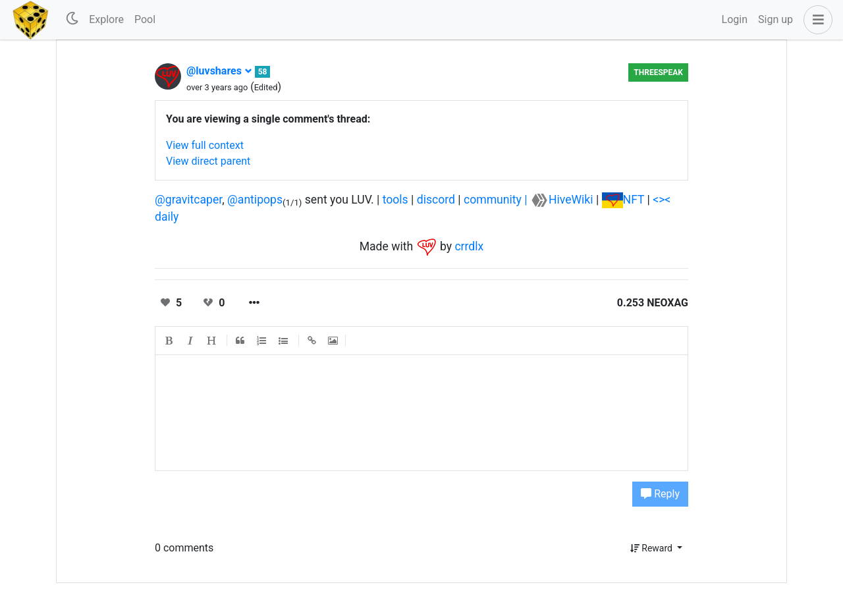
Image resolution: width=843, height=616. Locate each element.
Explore (106, 19)
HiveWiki (571, 200)
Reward (653, 548)
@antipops (255, 200)
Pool (145, 19)
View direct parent (208, 161)
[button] (815, 20)
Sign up (775, 19)
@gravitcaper (188, 200)
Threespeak (658, 72)
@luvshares (219, 71)
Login (735, 19)
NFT (634, 200)
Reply (660, 494)
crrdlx (469, 246)
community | (497, 200)
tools (395, 200)
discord (436, 200)
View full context (205, 145)
